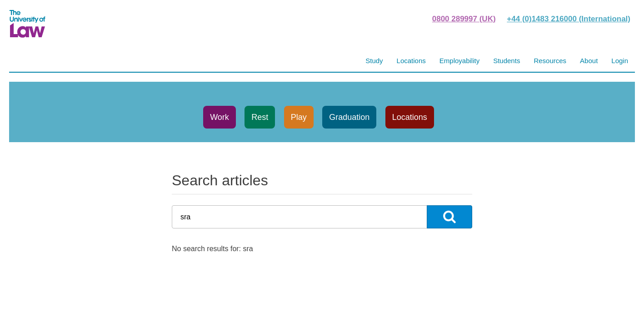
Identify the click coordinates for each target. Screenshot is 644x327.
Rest (260, 117)
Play (299, 117)
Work (220, 117)
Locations (410, 117)
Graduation (349, 117)
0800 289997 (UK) (464, 19)
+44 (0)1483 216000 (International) (569, 19)
